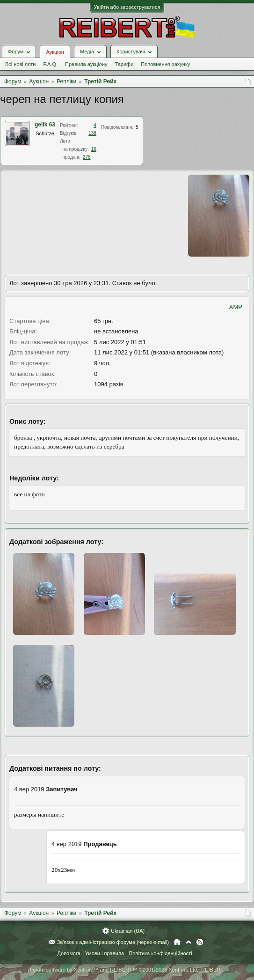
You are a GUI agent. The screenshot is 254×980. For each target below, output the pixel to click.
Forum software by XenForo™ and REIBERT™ (127, 970)
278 (87, 157)
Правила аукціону (86, 64)
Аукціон (55, 52)
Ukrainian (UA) (128, 931)
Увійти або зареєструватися (127, 7)
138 (92, 133)
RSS (200, 942)
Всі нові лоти (20, 64)
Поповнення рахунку (165, 64)
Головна (177, 942)
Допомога (69, 953)
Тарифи (124, 64)
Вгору (189, 942)
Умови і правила (105, 953)
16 (94, 149)
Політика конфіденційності (160, 953)
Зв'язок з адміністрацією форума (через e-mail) (113, 942)
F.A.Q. (50, 64)
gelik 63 (45, 125)
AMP (236, 307)
